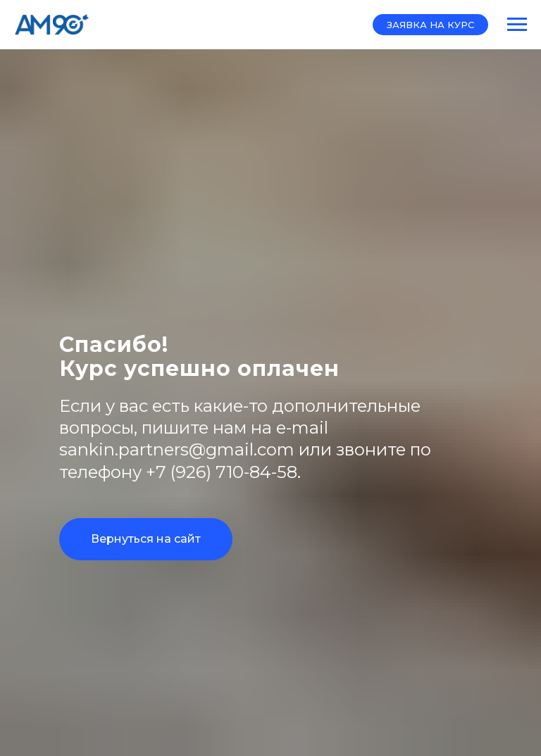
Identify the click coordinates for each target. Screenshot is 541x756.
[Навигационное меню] (517, 25)
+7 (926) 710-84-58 (222, 472)
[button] (430, 25)
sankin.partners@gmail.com (177, 449)
